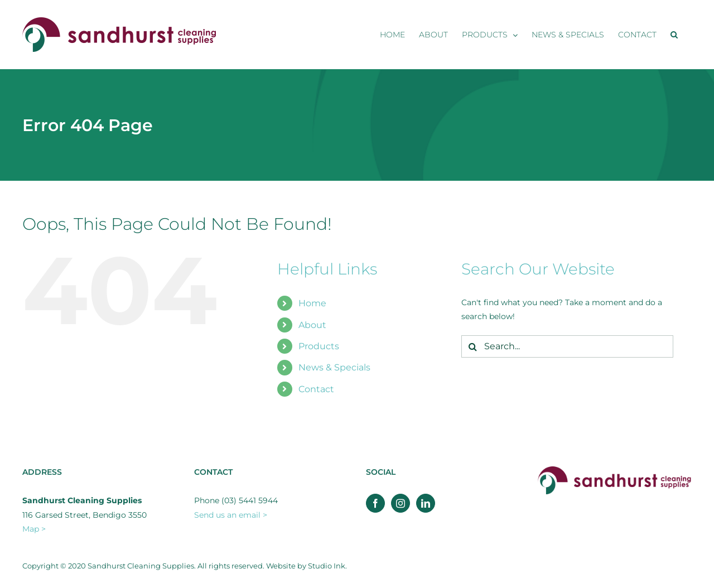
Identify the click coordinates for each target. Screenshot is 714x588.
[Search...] (567, 346)
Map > (34, 529)
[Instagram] (401, 503)
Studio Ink (327, 566)
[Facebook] (375, 503)
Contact (316, 389)
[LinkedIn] (426, 503)
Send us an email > (231, 515)
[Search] (472, 346)
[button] (674, 35)
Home (312, 303)
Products (319, 346)
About (312, 325)
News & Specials (334, 367)
